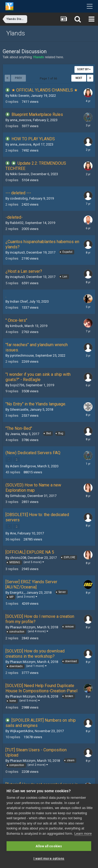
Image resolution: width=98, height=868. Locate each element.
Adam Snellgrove (23, 466)
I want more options (49, 859)
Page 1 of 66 (49, 79)
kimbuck (16, 326)
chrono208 (18, 558)
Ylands (16, 33)
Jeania (15, 434)
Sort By (84, 69)
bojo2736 (17, 385)
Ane (13, 533)
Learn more (83, 834)
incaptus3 (17, 252)
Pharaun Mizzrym (23, 627)
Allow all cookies (49, 846)
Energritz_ (17, 593)
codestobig (19, 198)
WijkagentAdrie (22, 731)
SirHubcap (18, 496)
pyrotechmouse (22, 355)
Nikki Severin (20, 96)
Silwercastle (19, 409)
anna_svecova (21, 120)
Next (79, 78)
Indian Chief (19, 301)
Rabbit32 (17, 223)
